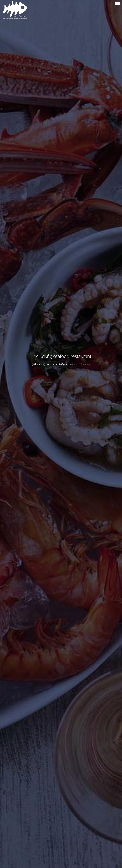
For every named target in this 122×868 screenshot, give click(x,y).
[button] (117, 4)
